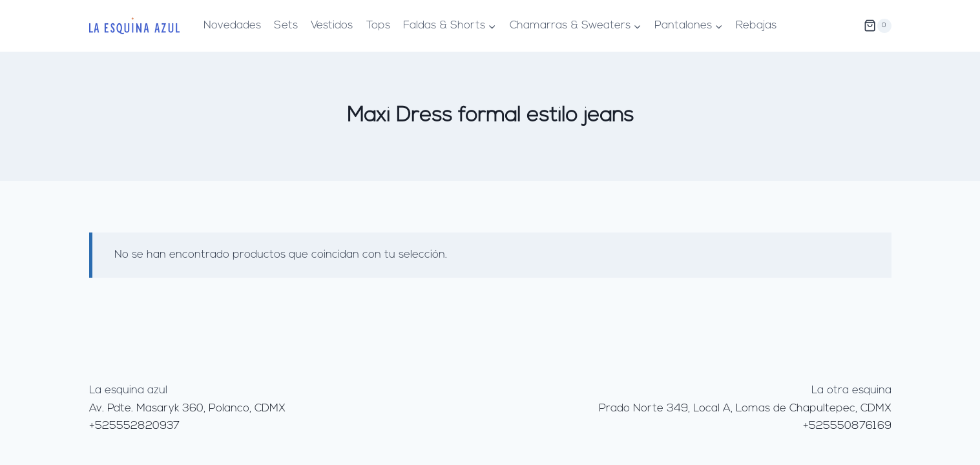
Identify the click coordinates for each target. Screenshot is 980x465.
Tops (378, 26)
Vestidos (332, 26)
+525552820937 (134, 426)
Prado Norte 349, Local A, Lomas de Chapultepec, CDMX (745, 408)
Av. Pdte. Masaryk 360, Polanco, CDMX (187, 408)
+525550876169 (847, 426)
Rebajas (756, 26)
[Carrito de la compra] (877, 26)
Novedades (232, 26)
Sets (286, 26)
